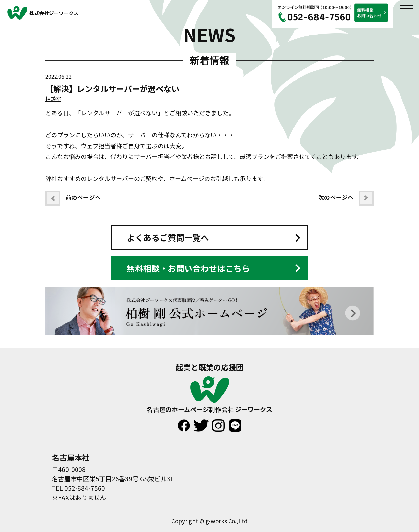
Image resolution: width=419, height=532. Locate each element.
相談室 (53, 99)
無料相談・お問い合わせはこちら (188, 268)
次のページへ (346, 198)
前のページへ (73, 198)
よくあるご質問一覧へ (168, 237)
